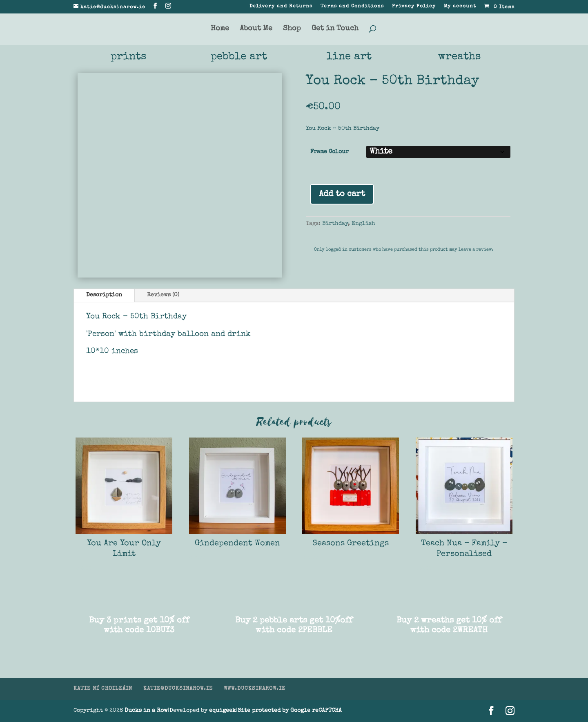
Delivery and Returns (281, 7)
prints (129, 57)
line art (349, 57)
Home (220, 29)
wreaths (460, 57)
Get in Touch (335, 29)
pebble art (239, 57)
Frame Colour (330, 152)
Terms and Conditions (352, 7)
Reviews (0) (163, 295)
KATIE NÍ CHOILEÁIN (103, 689)
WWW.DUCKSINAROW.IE (255, 689)
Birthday (335, 224)
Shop (292, 29)
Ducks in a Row (146, 711)
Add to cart (342, 194)
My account (460, 7)
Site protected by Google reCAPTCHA (290, 711)
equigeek (223, 711)
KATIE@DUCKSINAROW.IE (178, 689)
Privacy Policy (414, 7)
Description (104, 295)
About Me (256, 29)
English (363, 224)
